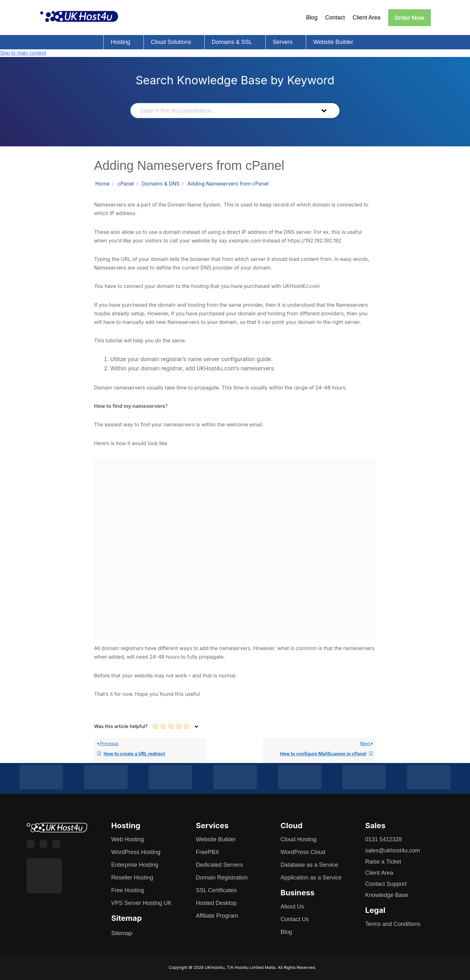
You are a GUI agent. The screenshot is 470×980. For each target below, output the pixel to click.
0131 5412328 (384, 839)
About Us (292, 906)
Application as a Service (311, 878)
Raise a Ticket (383, 862)
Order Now (410, 18)
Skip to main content (23, 53)
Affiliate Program (217, 916)
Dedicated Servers (220, 865)
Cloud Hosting (299, 839)
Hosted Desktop (216, 903)
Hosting (120, 42)
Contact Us (295, 919)
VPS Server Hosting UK (142, 903)
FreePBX (208, 852)
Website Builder (333, 42)
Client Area (367, 17)
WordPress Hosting (136, 852)
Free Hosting (128, 890)
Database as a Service (309, 865)
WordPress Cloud (303, 852)
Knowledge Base (387, 895)
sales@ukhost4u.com (393, 850)
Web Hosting (128, 839)
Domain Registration (222, 878)
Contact (335, 17)
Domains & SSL (232, 42)
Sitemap (122, 933)
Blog (312, 17)
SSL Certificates (216, 890)
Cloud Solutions (171, 42)
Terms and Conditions (393, 924)
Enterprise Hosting (135, 865)
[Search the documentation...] (224, 111)
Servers (283, 42)
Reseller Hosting (132, 878)
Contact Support (386, 884)
